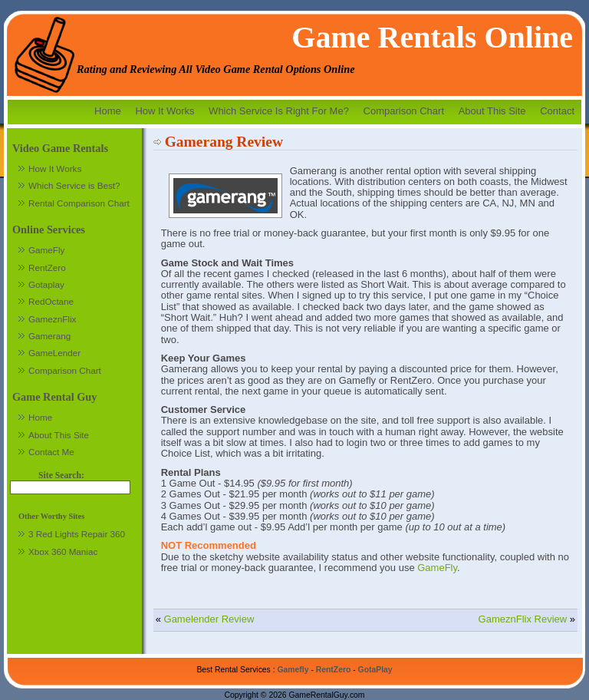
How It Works (165, 111)
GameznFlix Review (523, 619)
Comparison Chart (404, 111)
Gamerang (49, 336)
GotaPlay (375, 670)
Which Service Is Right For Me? (279, 111)
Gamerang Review (224, 142)
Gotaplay (46, 284)
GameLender (54, 353)
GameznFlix (52, 319)
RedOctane (51, 301)
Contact (557, 111)
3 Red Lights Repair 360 (77, 534)
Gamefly (293, 670)
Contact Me (51, 452)
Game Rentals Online (432, 37)
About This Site (492, 111)
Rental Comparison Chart (79, 203)
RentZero (47, 267)
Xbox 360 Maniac (63, 551)
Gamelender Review (209, 619)
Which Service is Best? (74, 185)
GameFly (437, 568)
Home (108, 111)
